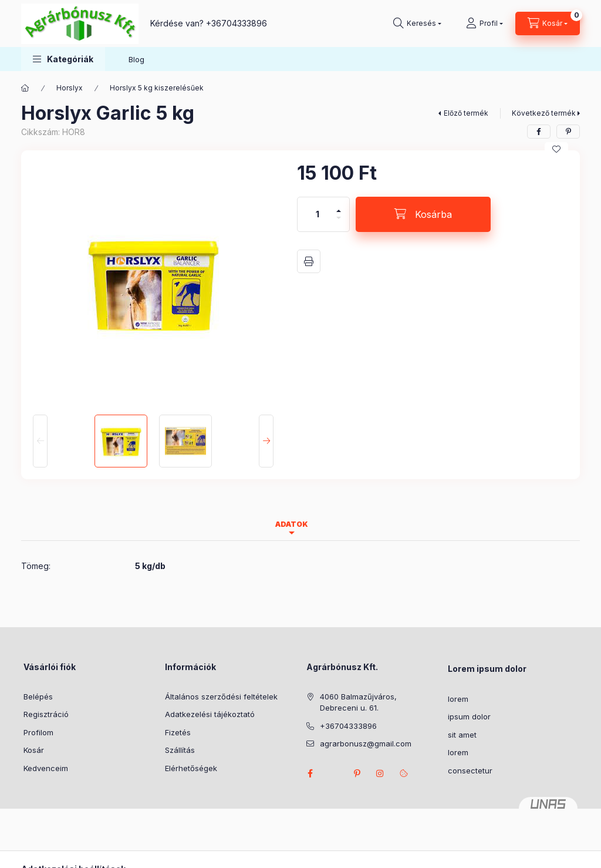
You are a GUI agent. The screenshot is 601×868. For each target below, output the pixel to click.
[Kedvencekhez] (556, 149)
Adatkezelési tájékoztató (210, 714)
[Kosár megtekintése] (548, 23)
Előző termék (466, 113)
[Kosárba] (423, 214)
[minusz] (339, 223)
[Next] (266, 441)
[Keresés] (417, 23)
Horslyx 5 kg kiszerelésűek (157, 88)
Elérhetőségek (191, 768)
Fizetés (178, 732)
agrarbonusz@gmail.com (366, 743)
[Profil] (484, 23)
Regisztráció (46, 714)
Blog (136, 59)
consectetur (470, 771)
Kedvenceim (46, 768)
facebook (310, 773)
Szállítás (180, 750)
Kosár (34, 750)
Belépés (38, 697)
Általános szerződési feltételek (221, 697)
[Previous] (40, 441)
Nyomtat (309, 261)
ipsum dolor (469, 716)
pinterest (357, 773)
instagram (380, 773)
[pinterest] (568, 132)
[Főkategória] (25, 88)
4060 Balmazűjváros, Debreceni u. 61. (358, 702)
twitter (333, 773)
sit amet (462, 735)
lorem (458, 699)
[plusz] (339, 206)
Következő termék (544, 113)
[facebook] (539, 132)
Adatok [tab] (292, 524)
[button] (63, 59)
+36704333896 (237, 23)
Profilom (38, 732)
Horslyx (70, 88)
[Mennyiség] (318, 214)
